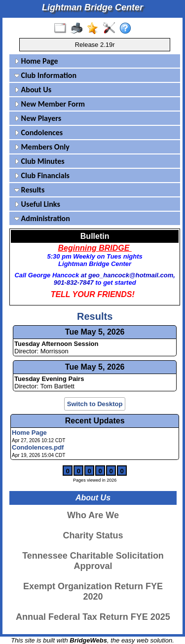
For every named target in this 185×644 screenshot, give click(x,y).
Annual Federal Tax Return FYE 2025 (93, 617)
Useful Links (37, 204)
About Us (33, 90)
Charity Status (93, 535)
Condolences (38, 133)
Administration (42, 218)
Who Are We (93, 515)
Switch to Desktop (95, 404)
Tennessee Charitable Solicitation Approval (93, 561)
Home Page (36, 61)
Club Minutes (39, 161)
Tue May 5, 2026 (95, 332)
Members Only (42, 147)
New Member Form (50, 104)
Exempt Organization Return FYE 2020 (93, 591)
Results (29, 190)
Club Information (45, 75)
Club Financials (42, 175)
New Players (38, 118)
